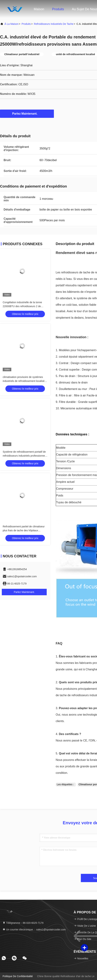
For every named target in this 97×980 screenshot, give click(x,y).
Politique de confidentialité (18, 976)
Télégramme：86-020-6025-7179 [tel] (23, 923)
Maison (39, 9)
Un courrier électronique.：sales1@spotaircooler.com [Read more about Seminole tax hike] (34, 930)
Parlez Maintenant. (27, 114)
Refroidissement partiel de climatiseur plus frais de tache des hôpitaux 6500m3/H (24, 530)
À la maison (11, 24)
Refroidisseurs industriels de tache (54, 24)
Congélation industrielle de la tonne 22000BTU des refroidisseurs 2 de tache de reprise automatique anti (22, 306)
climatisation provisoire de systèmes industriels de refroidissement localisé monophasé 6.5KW (24, 381)
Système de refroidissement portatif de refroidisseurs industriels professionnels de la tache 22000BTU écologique (25, 456)
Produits (58, 9)
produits (26, 24)
